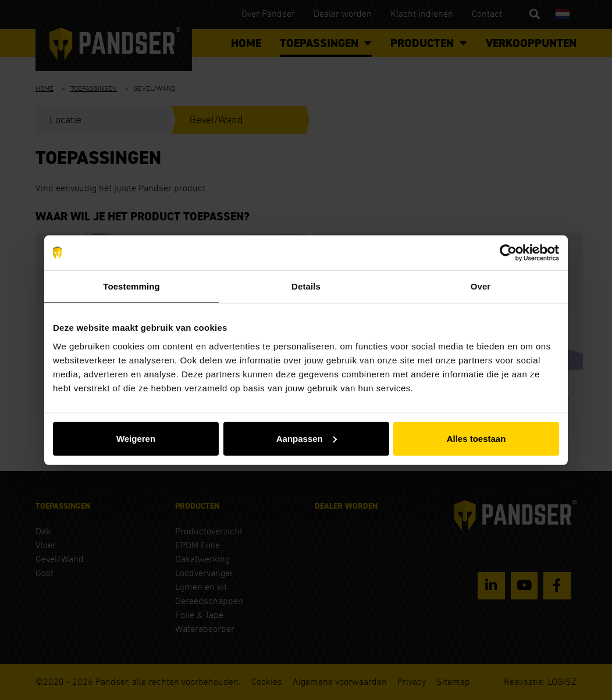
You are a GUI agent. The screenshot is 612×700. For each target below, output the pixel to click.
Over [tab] (481, 286)
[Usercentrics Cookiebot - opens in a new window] (508, 253)
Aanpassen (307, 438)
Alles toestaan (476, 438)
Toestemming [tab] (131, 286)
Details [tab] (306, 286)
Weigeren (136, 438)
